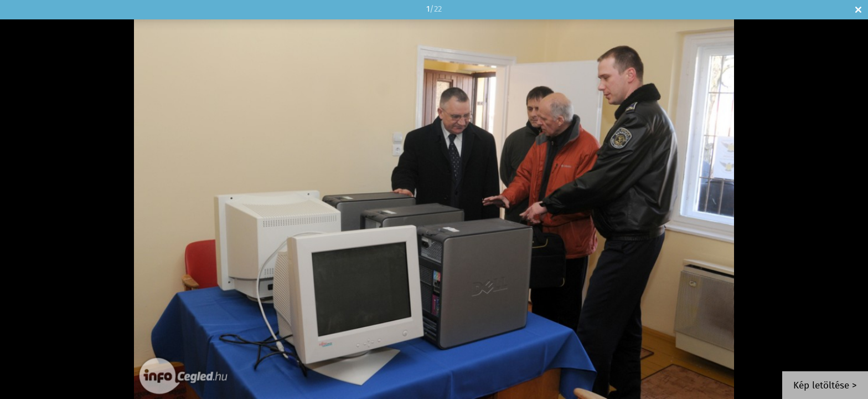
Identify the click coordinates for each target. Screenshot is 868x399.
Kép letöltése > (825, 386)
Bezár (858, 10)
